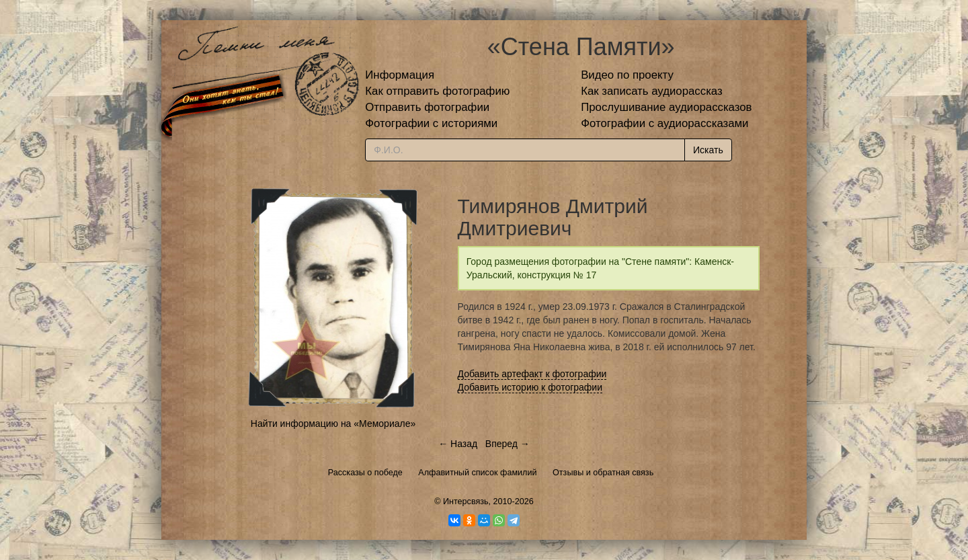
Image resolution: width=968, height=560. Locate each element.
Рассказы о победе (365, 473)
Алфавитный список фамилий (477, 473)
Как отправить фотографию (437, 91)
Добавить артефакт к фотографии (532, 374)
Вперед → (508, 444)
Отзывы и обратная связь (603, 473)
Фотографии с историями (431, 123)
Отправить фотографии (427, 107)
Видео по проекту (627, 75)
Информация (400, 75)
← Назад (458, 444)
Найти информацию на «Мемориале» (333, 424)
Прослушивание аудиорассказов (666, 107)
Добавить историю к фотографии (530, 387)
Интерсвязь (466, 502)
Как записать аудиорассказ (652, 91)
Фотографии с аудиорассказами (664, 123)
